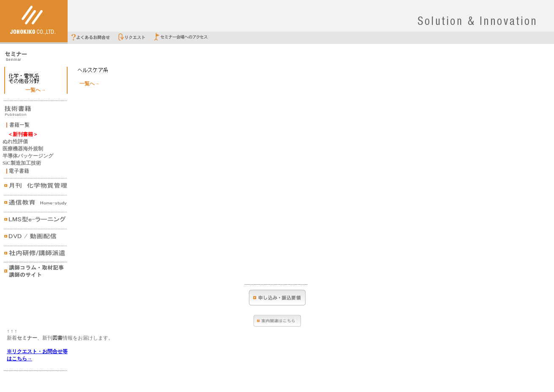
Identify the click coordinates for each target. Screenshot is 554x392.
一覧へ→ (35, 90)
